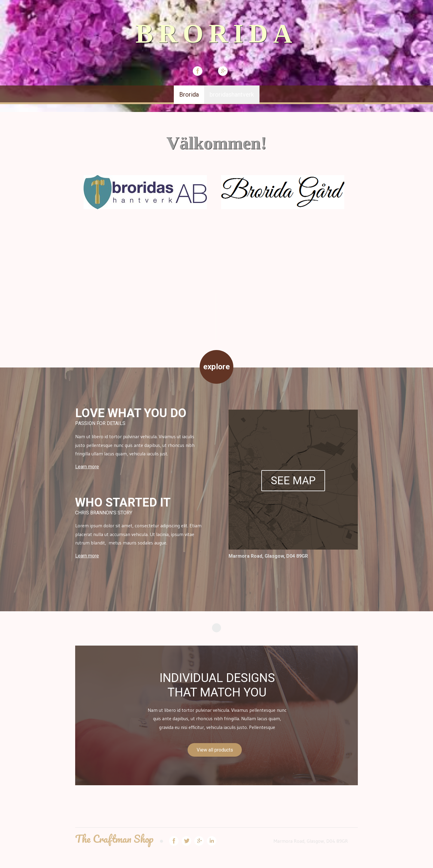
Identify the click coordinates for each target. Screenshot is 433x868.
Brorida (189, 95)
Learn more (87, 467)
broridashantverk (232, 95)
